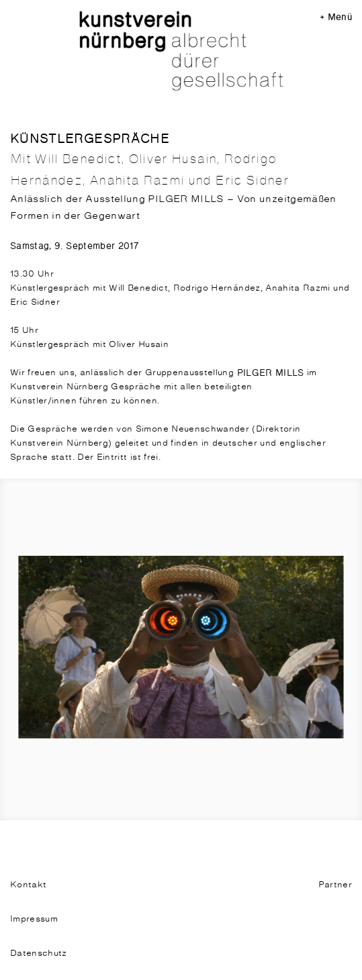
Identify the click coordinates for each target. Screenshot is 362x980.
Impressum (34, 919)
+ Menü (336, 17)
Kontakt (28, 885)
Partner (335, 885)
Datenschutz (39, 953)
